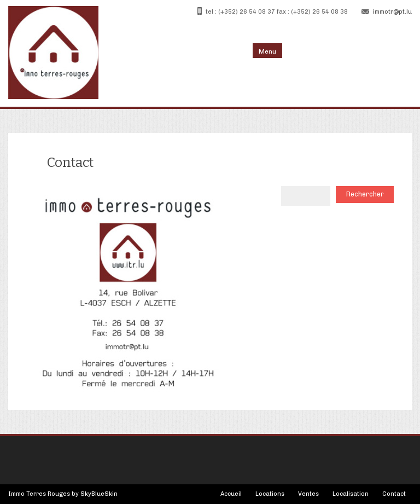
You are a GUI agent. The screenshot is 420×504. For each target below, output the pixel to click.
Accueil (231, 494)
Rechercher (365, 194)
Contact (394, 494)
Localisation (351, 494)
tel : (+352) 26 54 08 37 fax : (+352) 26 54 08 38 (277, 12)
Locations (270, 494)
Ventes (308, 494)
